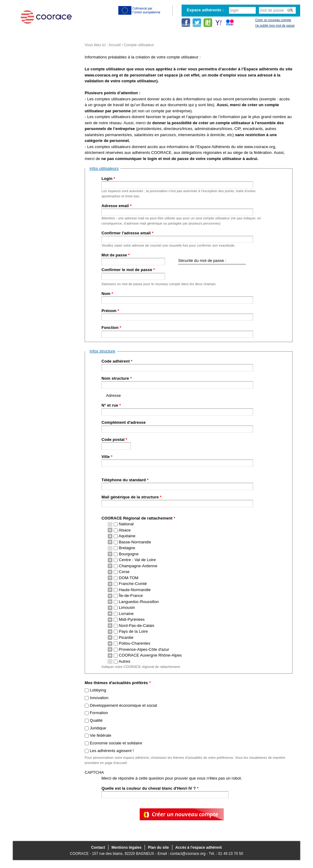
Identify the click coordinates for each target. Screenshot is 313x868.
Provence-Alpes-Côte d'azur (144, 649)
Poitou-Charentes (135, 643)
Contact (98, 848)
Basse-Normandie (135, 542)
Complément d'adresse (124, 422)
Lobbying (98, 690)
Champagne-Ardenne (138, 566)
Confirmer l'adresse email (127, 233)
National (126, 524)
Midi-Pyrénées (132, 619)
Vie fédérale (101, 735)
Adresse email (116, 206)
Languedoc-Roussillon (139, 602)
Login (108, 179)
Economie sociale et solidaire (116, 743)
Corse (124, 572)
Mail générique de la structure (131, 497)
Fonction (111, 328)
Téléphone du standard (125, 480)
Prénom (110, 311)
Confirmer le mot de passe (128, 270)
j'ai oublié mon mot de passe (275, 26)
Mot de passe (116, 255)
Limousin (127, 607)
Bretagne (127, 548)
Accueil (114, 45)
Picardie (126, 637)
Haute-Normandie (135, 590)
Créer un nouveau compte (273, 20)
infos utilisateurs (104, 168)
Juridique (98, 728)
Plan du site (158, 848)
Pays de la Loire (133, 631)
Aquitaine (127, 536)
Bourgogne (129, 554)
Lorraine (126, 614)
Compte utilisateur (139, 45)
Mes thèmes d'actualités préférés (118, 683)
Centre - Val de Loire (137, 560)
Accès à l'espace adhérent (199, 848)
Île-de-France (131, 596)
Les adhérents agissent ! (112, 751)
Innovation (99, 698)
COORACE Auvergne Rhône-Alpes (150, 655)
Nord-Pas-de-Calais (137, 626)
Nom (107, 294)
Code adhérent (117, 361)
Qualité (96, 720)
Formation (99, 713)
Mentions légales (127, 848)
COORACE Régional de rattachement (138, 518)
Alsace (125, 530)
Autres (124, 661)
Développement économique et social (123, 705)
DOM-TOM (129, 578)
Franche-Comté (133, 584)
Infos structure (102, 351)
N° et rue (111, 405)
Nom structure (117, 378)
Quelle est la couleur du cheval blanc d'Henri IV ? (150, 788)
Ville (107, 457)
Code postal (114, 440)
